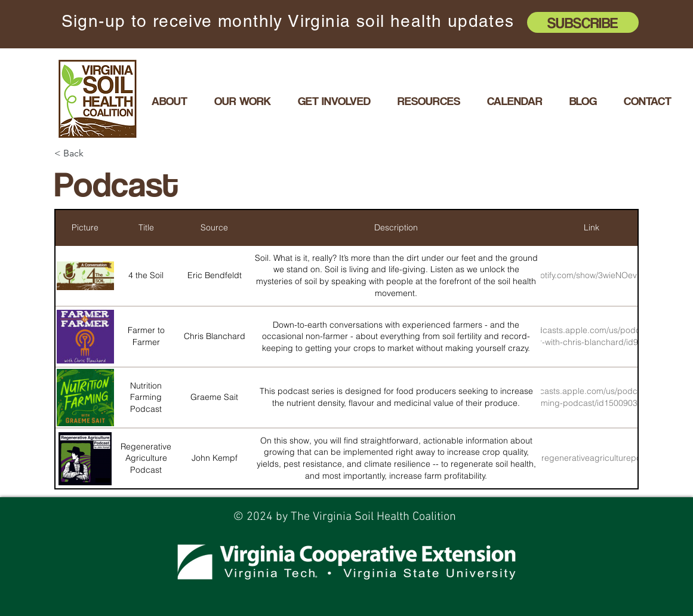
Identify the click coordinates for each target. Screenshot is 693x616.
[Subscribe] (583, 22)
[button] (242, 101)
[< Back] (97, 154)
